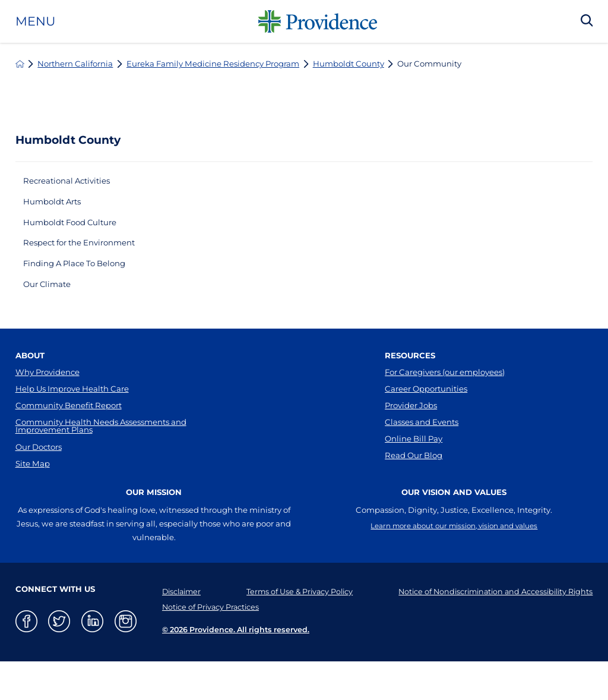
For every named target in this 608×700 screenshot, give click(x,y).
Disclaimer (178, 629)
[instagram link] (126, 659)
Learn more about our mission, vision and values (454, 565)
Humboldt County (349, 64)
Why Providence (47, 391)
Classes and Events (422, 452)
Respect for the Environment (88, 253)
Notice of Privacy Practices (207, 645)
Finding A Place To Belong (83, 277)
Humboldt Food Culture (77, 230)
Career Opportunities (426, 411)
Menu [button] (35, 22)
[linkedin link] (92, 659)
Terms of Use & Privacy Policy (294, 629)
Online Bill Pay (414, 472)
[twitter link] (59, 659)
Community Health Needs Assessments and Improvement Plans (101, 456)
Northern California (75, 64)
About (30, 373)
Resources (410, 373)
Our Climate (52, 300)
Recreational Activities (74, 182)
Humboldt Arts (57, 206)
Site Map (33, 502)
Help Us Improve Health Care (72, 411)
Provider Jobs (411, 431)
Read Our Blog (414, 492)
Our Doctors (39, 481)
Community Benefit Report (69, 431)
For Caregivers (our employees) (445, 391)
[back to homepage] (20, 64)
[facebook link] (26, 659)
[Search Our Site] (587, 21)
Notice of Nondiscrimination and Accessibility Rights (491, 629)
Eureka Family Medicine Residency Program (213, 64)
